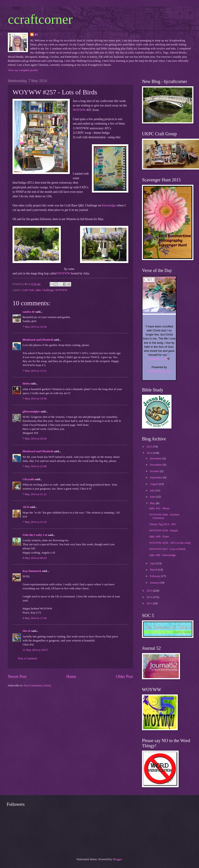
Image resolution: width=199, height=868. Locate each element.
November (156, 465)
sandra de (29, 312)
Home (71, 677)
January (155, 583)
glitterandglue (31, 412)
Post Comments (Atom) (37, 685)
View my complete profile (23, 70)
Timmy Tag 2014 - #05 (162, 524)
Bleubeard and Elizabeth (38, 340)
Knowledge (109, 205)
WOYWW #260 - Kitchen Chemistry (164, 516)
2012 (150, 597)
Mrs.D (26, 631)
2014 (150, 453)
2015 (150, 447)
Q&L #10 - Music (159, 508)
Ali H (26, 507)
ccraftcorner (40, 19)
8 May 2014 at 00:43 (35, 558)
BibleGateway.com (159, 371)
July (153, 490)
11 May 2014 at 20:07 (35, 650)
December (156, 458)
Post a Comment (28, 658)
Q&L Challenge (44, 290)
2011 (150, 603)
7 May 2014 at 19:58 (35, 399)
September (156, 478)
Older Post (124, 677)
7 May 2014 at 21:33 (35, 522)
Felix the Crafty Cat (35, 535)
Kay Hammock (32, 571)
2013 (150, 591)
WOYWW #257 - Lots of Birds (167, 549)
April (153, 563)
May (153, 503)
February (155, 576)
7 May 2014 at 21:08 (35, 466)
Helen (26, 384)
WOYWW (79, 110)
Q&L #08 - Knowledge (162, 555)
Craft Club (28, 290)
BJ (36, 35)
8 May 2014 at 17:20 (35, 618)
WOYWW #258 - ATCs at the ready (170, 543)
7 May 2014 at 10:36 (35, 327)
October (155, 471)
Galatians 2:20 (157, 359)
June (153, 497)
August (154, 484)
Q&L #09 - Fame (159, 537)
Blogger (117, 859)
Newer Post (17, 677)
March (154, 570)
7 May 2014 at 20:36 (35, 439)
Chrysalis (28, 479)
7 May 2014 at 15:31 (35, 371)
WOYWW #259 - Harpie (164, 531)
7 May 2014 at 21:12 (35, 494)
